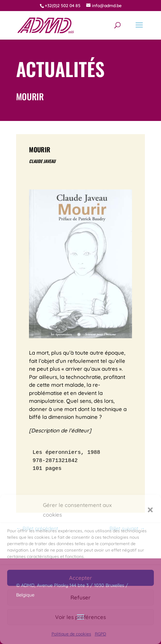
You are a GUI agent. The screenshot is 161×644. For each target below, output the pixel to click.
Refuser (80, 597)
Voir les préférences (80, 617)
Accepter (80, 578)
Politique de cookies (71, 634)
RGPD (101, 634)
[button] (150, 510)
